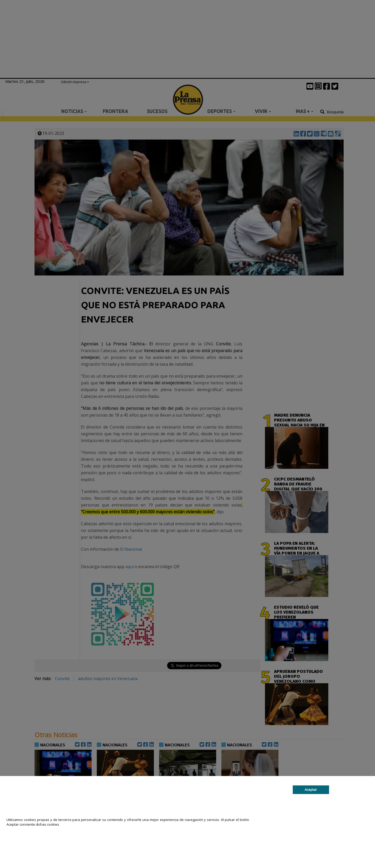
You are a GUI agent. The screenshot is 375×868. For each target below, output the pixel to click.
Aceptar (311, 790)
